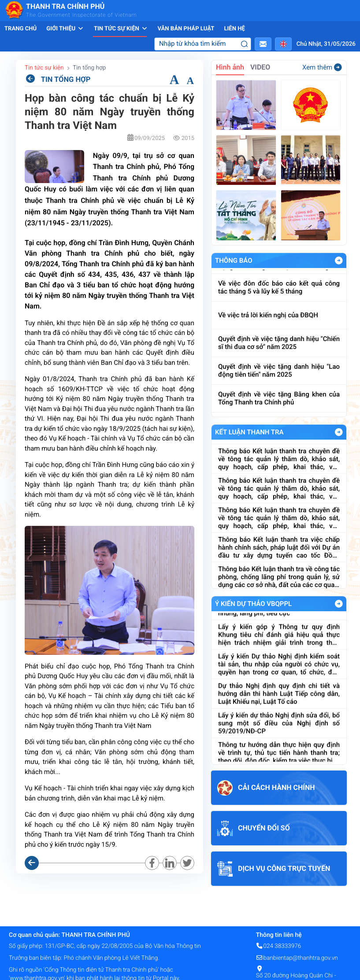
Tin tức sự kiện (44, 68)
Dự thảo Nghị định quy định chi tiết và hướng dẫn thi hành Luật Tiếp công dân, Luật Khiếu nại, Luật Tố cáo (279, 704)
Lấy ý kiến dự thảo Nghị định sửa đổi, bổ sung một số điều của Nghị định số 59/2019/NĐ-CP (279, 734)
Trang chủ (20, 29)
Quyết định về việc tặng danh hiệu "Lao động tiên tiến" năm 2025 (279, 382)
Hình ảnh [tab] (230, 67)
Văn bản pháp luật (186, 29)
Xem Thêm (339, 261)
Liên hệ (234, 29)
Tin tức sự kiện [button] (121, 29)
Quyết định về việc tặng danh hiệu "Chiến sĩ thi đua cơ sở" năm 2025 (279, 354)
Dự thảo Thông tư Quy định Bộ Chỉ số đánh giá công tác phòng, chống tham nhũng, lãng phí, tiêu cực (279, 616)
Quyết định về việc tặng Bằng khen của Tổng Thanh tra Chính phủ (279, 410)
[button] (263, 44)
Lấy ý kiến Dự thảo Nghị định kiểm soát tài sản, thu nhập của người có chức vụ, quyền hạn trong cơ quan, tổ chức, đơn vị (279, 675)
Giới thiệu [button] (65, 29)
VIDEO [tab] (260, 67)
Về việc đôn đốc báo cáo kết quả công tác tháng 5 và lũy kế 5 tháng (279, 299)
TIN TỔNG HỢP (58, 79)
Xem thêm (322, 67)
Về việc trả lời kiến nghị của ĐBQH (268, 327)
